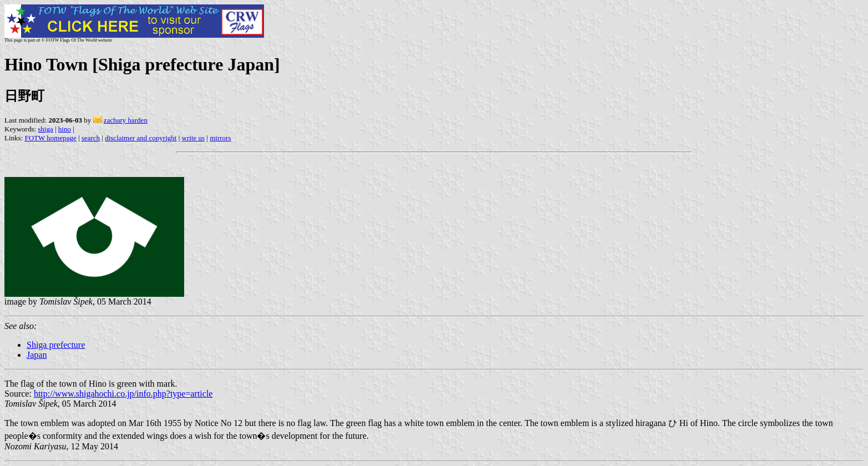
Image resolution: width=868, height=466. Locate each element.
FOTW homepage (50, 138)
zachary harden (126, 120)
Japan (37, 355)
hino (65, 129)
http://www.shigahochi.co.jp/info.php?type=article (123, 394)
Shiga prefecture (56, 345)
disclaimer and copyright (141, 138)
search (91, 138)
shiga (45, 129)
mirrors (220, 138)
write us (194, 138)
